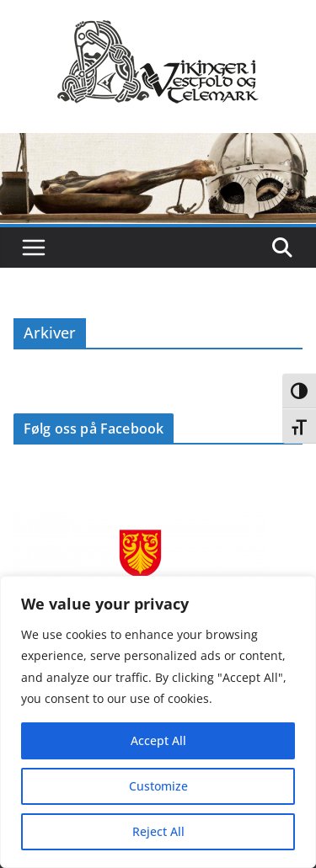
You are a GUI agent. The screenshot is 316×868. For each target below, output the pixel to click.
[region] (158, 722)
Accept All (158, 740)
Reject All (158, 831)
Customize (158, 786)
